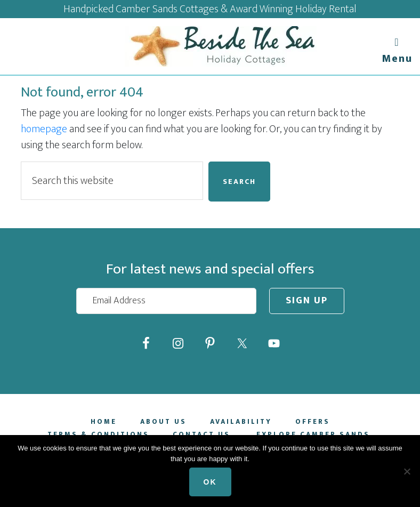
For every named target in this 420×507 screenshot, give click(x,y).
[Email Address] (166, 301)
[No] (407, 471)
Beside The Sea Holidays (220, 46)
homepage (44, 129)
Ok (210, 482)
